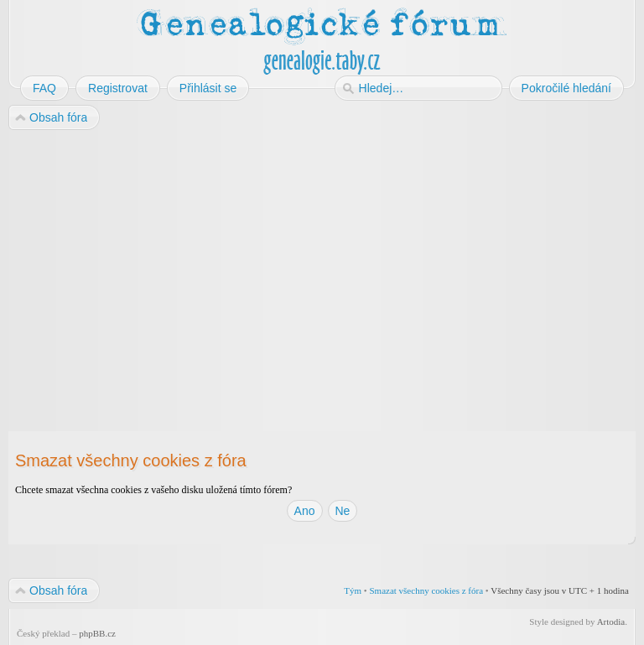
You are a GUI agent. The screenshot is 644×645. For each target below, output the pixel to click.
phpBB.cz (97, 633)
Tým (353, 590)
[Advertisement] (322, 267)
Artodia (611, 622)
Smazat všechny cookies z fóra (426, 590)
